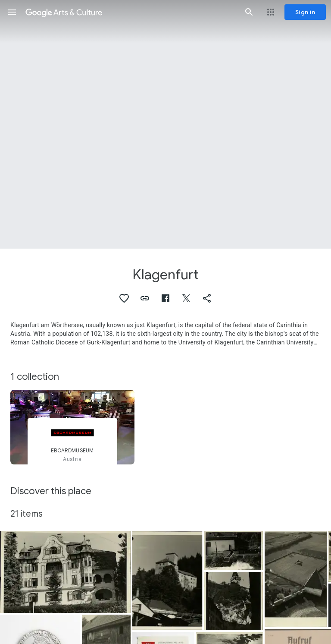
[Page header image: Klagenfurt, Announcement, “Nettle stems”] (165, 124)
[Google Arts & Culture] (131, 12)
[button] (12, 12)
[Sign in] (305, 12)
